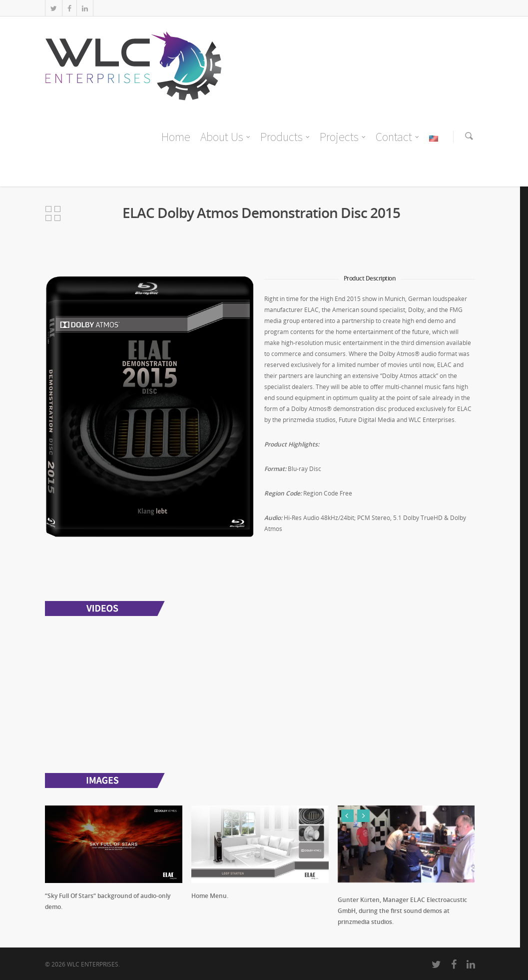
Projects (343, 137)
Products (285, 137)
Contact (398, 137)
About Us (226, 137)
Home (176, 137)
